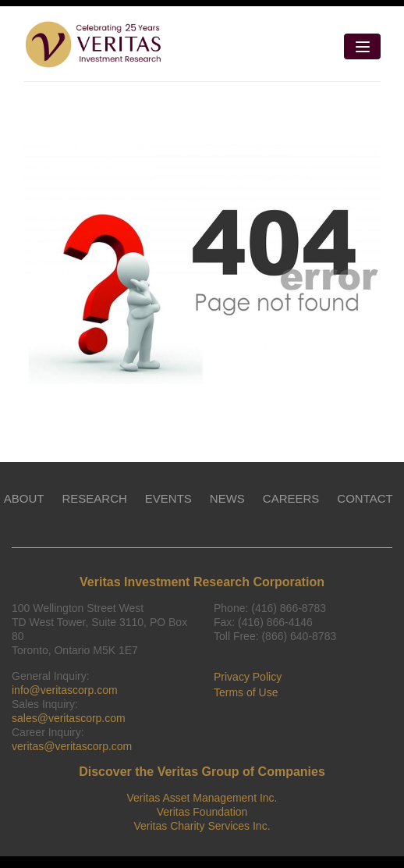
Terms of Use (246, 692)
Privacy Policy (248, 677)
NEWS (227, 498)
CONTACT (365, 498)
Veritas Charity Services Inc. (202, 826)
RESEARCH (94, 498)
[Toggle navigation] (362, 46)
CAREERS (291, 498)
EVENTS (168, 498)
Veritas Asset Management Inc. (202, 798)
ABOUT (24, 498)
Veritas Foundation (202, 812)
